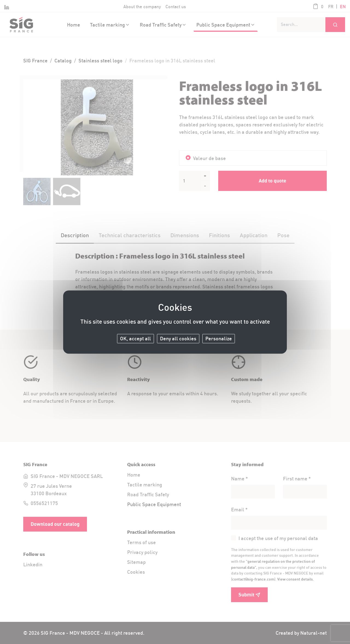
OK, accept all (135, 339)
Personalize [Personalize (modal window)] (219, 339)
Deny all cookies (178, 339)
